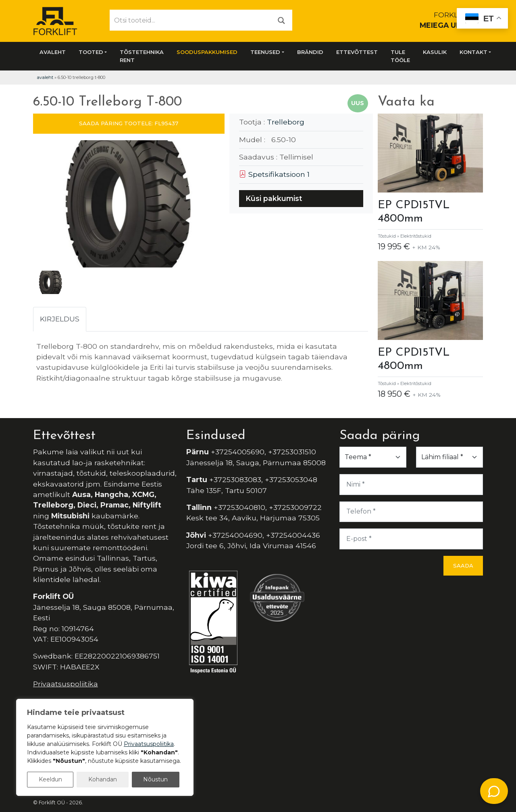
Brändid (310, 52)
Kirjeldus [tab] (60, 319)
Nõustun (155, 779)
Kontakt (473, 52)
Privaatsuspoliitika (66, 684)
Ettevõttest (357, 52)
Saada (463, 565)
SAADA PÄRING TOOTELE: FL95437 (129, 123)
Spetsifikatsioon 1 (274, 174)
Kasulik (435, 52)
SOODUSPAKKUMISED (207, 52)
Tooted (91, 52)
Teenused (265, 52)
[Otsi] (281, 20)
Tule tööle (400, 56)
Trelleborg (286, 122)
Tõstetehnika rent (142, 56)
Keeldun (50, 779)
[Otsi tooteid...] (190, 20)
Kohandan (103, 779)
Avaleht (53, 52)
